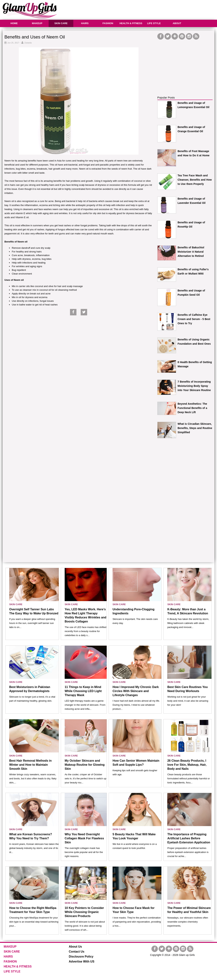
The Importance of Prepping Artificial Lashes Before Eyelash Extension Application (189, 838)
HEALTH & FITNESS (131, 23)
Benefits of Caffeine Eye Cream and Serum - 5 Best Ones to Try (194, 319)
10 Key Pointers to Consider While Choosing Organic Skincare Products (84, 912)
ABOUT (177, 23)
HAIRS (85, 23)
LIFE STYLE (154, 23)
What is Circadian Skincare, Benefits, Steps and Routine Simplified (195, 428)
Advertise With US (82, 961)
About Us (75, 947)
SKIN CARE (61, 23)
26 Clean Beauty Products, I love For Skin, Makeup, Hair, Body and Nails (187, 765)
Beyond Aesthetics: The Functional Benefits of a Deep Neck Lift (192, 408)
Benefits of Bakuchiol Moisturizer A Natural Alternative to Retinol (191, 252)
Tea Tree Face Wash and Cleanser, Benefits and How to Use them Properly (195, 180)
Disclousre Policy (81, 957)
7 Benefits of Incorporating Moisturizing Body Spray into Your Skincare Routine (194, 386)
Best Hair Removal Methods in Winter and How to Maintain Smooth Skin (30, 765)
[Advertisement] (147, 9)
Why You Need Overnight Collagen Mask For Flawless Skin (84, 838)
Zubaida (28, 43)
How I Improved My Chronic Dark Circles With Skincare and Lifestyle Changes (136, 691)
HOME (14, 23)
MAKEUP (37, 23)
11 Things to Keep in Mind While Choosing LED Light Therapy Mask (83, 691)
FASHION (108, 23)
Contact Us (77, 952)
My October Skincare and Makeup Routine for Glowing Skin (85, 765)
